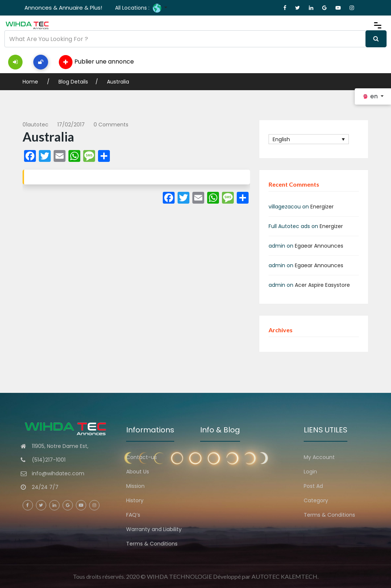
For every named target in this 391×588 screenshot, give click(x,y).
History (135, 500)
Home (31, 82)
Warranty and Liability (154, 529)
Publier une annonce (96, 62)
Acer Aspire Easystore (322, 285)
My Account (319, 457)
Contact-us (141, 457)
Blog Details (73, 82)
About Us (138, 472)
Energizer (322, 207)
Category (316, 500)
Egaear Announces (319, 246)
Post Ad (313, 486)
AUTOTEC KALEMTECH (284, 576)
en (371, 96)
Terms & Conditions (152, 544)
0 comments (111, 125)
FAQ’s (133, 515)
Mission (135, 486)
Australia (118, 82)
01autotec (36, 125)
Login (310, 472)
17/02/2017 (71, 125)
